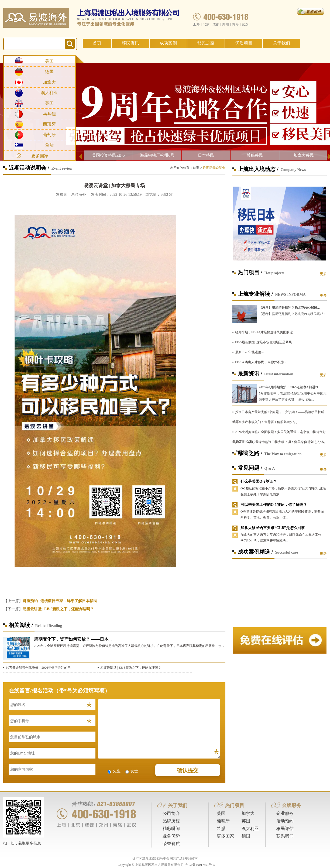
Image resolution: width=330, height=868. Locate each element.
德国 (49, 72)
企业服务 (285, 813)
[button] (114, 579)
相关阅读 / (21, 625)
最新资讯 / (250, 373)
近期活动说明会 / (29, 168)
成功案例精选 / (255, 552)
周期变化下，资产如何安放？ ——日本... (73, 639)
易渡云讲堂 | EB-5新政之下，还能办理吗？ (58, 609)
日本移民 (206, 155)
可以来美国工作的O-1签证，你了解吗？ (274, 505)
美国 (49, 61)
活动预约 (285, 821)
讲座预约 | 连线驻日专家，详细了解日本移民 (60, 601)
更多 (323, 274)
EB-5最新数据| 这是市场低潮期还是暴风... (265, 342)
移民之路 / (250, 453)
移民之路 (206, 43)
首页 (97, 43)
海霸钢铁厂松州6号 (157, 155)
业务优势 (171, 836)
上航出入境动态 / (258, 169)
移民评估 (285, 828)
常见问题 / (250, 468)
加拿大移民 (304, 155)
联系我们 (285, 836)
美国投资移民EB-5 (108, 155)
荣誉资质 (171, 844)
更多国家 (40, 156)
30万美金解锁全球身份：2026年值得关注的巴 (38, 668)
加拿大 (49, 82)
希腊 (49, 145)
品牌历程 (171, 821)
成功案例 (168, 43)
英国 (49, 103)
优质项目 (244, 43)
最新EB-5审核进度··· (249, 352)
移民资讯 (130, 43)
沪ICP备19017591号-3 (200, 865)
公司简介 (171, 813)
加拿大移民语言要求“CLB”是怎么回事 (273, 528)
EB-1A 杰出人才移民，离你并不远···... (262, 362)
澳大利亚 (49, 93)
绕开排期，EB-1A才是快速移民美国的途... (265, 332)
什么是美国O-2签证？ (259, 481)
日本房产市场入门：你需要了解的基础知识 (266, 422)
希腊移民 (255, 155)
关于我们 (281, 43)
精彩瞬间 (171, 828)
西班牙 (49, 124)
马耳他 (49, 114)
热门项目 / (250, 272)
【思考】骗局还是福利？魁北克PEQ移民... (289, 308)
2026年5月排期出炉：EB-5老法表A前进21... (290, 387)
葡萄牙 (49, 135)
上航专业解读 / (255, 294)
